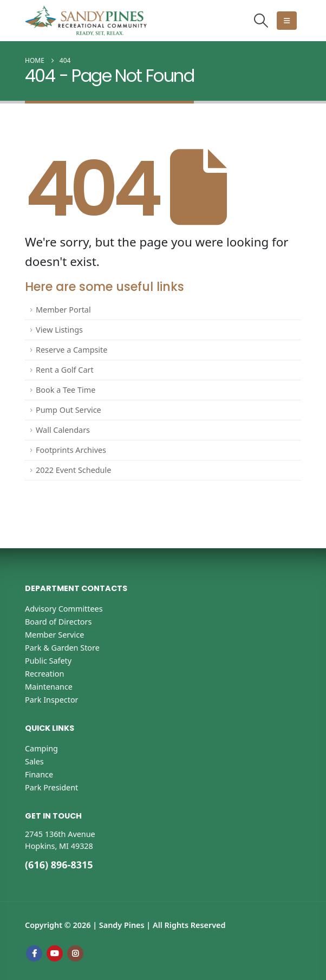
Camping (41, 748)
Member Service (54, 635)
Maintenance (49, 687)
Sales (34, 761)
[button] (261, 20)
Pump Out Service (69, 410)
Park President (51, 787)
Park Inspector (52, 700)
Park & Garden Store (62, 648)
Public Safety (48, 661)
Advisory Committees (64, 609)
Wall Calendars (63, 430)
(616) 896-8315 (59, 865)
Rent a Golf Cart (65, 370)
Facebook (34, 953)
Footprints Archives (71, 450)
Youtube (55, 953)
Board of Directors (58, 622)
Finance (39, 774)
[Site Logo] (86, 21)
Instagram (75, 953)
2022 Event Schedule (73, 470)
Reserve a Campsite (71, 350)
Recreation (44, 674)
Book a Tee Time (66, 390)
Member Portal (63, 310)
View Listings (59, 330)
